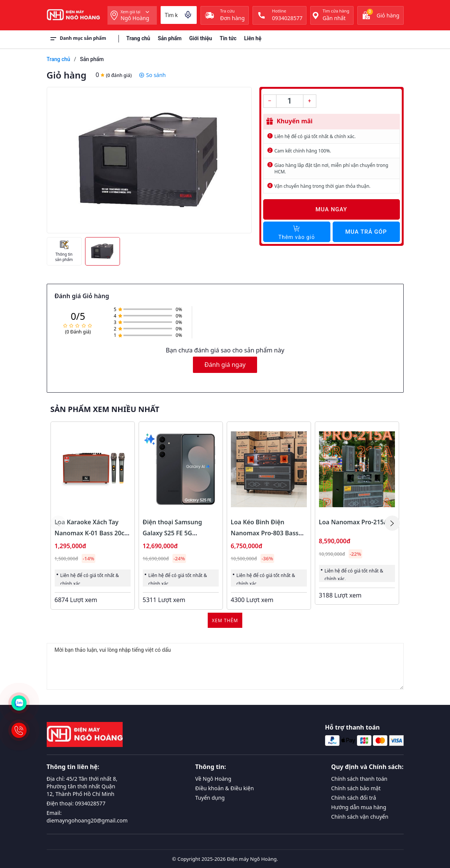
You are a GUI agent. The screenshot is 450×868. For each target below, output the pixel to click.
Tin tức (228, 38)
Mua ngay (332, 209)
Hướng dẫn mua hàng (359, 807)
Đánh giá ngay (225, 365)
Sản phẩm (170, 38)
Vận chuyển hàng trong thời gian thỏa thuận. (323, 186)
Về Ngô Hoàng (213, 779)
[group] (149, 160)
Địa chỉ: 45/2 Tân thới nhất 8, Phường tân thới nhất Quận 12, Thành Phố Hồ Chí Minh (82, 786)
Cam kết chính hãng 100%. (303, 151)
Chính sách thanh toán (359, 779)
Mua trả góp (366, 232)
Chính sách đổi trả (354, 798)
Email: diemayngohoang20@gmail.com (87, 817)
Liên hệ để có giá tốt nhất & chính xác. (315, 136)
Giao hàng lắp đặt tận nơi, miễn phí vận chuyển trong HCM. (332, 168)
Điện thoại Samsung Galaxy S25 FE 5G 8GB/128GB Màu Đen (173, 533)
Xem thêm (225, 620)
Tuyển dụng (210, 798)
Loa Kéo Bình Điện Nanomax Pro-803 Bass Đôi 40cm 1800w (265, 533)
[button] (392, 523)
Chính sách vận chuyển (360, 817)
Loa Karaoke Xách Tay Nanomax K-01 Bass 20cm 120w (92, 533)
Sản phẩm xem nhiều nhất (105, 409)
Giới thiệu (201, 38)
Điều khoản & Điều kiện (224, 788)
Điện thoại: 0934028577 (76, 803)
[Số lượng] (290, 101)
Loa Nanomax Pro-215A (354, 522)
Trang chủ (138, 38)
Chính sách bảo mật (356, 788)
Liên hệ (253, 38)
